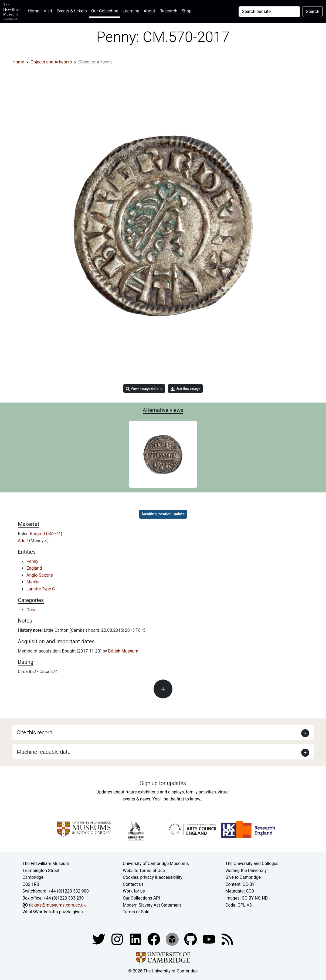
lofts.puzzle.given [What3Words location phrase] (66, 912)
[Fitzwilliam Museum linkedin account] (154, 939)
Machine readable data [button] (44, 752)
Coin (31, 610)
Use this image (186, 389)
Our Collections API (141, 898)
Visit (48, 11)
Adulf (23, 541)
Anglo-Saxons (40, 575)
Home (35, 10)
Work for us (134, 891)
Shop (186, 11)
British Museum (123, 651)
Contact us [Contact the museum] (133, 884)
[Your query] (269, 12)
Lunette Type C (41, 589)
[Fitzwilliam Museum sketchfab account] (173, 939)
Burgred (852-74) (46, 534)
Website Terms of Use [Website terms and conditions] (144, 871)
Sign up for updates (163, 783)
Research (168, 11)
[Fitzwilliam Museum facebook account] (136, 939)
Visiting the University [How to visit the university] (246, 871)
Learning (131, 11)
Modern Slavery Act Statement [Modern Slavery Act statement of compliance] (152, 905)
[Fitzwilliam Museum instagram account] (118, 939)
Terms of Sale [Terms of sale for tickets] (136, 912)
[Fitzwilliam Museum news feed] (227, 939)
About (149, 11)
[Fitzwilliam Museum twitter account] (99, 939)
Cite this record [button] (35, 732)
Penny (32, 561)
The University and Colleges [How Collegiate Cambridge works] (252, 864)
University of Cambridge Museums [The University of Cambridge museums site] (156, 864)
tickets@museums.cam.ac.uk (57, 905)
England (34, 568)
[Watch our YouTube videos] (209, 939)
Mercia (33, 582)
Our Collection (105, 11)
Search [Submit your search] (313, 11)
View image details (144, 389)
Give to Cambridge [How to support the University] (243, 877)
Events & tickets (72, 11)
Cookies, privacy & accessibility (153, 877)
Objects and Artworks (51, 62)
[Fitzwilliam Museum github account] (191, 939)
